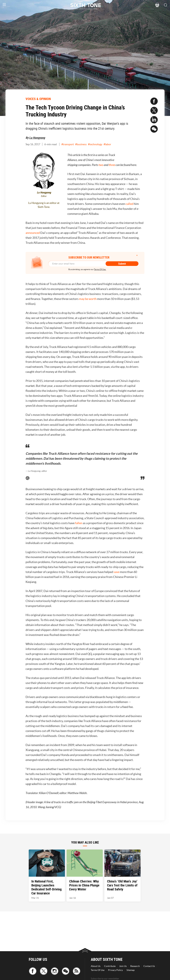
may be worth (88, 299)
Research (135, 966)
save (116, 572)
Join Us (123, 966)
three (112, 165)
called (129, 204)
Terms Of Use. (100, 269)
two (101, 165)
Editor (44, 196)
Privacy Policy (115, 970)
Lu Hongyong (37, 138)
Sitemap (131, 970)
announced (33, 233)
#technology (95, 144)
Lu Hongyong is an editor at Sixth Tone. (44, 205)
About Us (96, 966)
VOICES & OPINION (38, 99)
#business (81, 144)
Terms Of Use (98, 970)
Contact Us (149, 966)
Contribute (110, 966)
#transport (68, 144)
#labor (107, 144)
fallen (79, 523)
